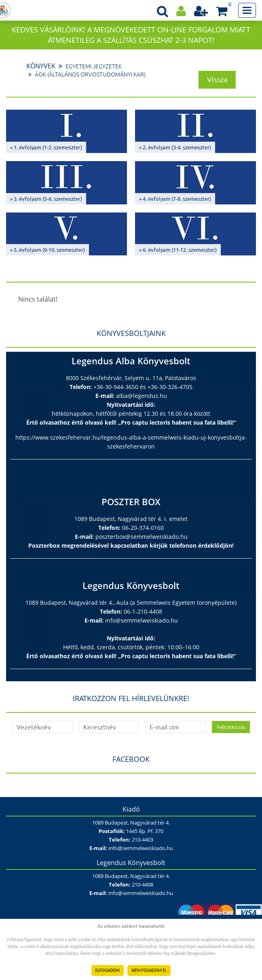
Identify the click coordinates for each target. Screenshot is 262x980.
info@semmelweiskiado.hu (142, 620)
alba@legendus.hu (142, 396)
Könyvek (41, 66)
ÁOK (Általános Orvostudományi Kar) (90, 74)
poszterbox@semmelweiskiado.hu (142, 537)
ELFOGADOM (108, 970)
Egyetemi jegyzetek (94, 66)
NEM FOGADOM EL (149, 970)
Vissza (217, 79)
